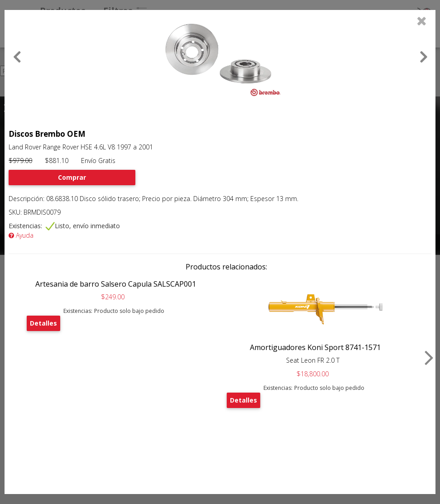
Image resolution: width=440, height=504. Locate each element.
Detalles (43, 323)
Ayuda (21, 235)
